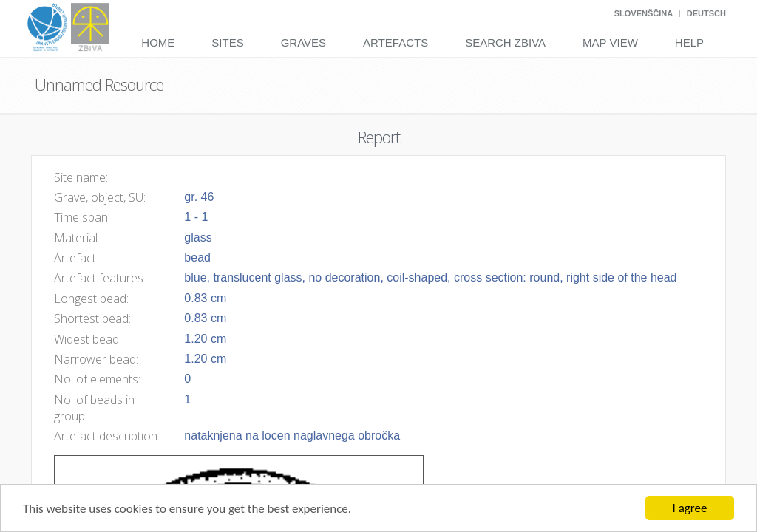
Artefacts (396, 42)
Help (689, 42)
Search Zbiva (505, 42)
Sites (227, 42)
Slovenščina (644, 13)
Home (158, 42)
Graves (303, 42)
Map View (610, 42)
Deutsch (706, 13)
